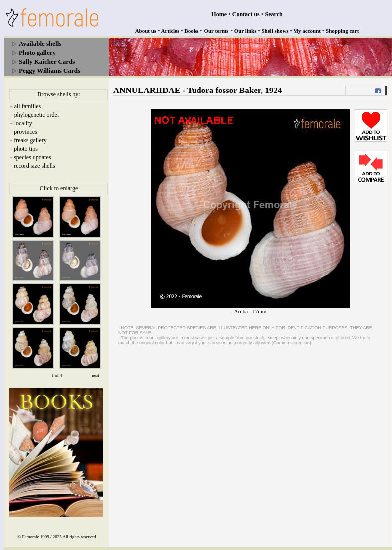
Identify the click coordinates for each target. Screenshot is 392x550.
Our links (245, 31)
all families (28, 106)
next (96, 375)
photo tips (26, 149)
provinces (26, 132)
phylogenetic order (37, 115)
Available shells (40, 44)
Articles (170, 31)
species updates (32, 157)
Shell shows (275, 31)
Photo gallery (37, 52)
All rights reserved (79, 537)
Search (274, 14)
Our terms (216, 31)
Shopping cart (342, 31)
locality (23, 123)
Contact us (246, 14)
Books (191, 31)
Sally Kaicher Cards (47, 61)
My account (307, 31)
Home (219, 14)
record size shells (35, 166)
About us (146, 31)
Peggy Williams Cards (49, 70)
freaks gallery (30, 140)
